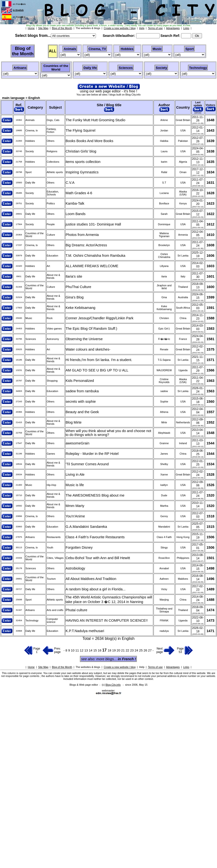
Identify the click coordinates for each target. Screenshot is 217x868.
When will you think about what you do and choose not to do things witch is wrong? (108, 433)
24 (137, 650)
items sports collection (83, 162)
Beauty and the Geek (82, 412)
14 (91, 650)
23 (132, 650)
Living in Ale (75, 474)
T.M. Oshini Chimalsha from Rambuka (96, 256)
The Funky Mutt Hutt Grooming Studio (96, 120)
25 (141, 650)
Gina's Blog (75, 297)
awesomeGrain (78, 443)
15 (96, 650)
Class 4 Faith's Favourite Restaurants (95, 537)
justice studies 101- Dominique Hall (93, 224)
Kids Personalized (80, 381)
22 (128, 650)
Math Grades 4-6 (79, 193)
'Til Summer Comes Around (87, 464)
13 (87, 650)
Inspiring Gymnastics (82, 172)
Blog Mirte (74, 422)
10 (73, 650)
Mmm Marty (75, 506)
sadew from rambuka (82, 391)
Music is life (75, 485)
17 (105, 650)
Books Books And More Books (89, 141)
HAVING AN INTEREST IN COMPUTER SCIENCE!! (107, 620)
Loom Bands (76, 214)
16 (100, 650)
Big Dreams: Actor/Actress (86, 245)
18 (110, 650)
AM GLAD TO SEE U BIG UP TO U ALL (97, 370)
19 (114, 650)
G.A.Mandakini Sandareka (86, 527)
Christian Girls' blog (81, 151)
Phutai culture (77, 610)
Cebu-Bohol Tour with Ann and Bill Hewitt (98, 558)
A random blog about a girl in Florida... (96, 589)
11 (78, 650)
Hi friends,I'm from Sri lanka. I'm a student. (99, 360)
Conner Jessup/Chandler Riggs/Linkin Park (100, 318)
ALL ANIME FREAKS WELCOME (92, 266)
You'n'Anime (75, 516)
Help (142, 667)
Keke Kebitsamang (81, 308)
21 (123, 650)
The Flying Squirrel (81, 130)
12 (82, 650)
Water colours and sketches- (88, 349)
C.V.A (70, 183)
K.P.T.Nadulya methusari (85, 631)
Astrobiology (75, 568)
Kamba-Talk (75, 203)
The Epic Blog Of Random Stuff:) (91, 329)
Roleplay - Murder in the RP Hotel (92, 454)
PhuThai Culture (78, 287)
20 (119, 650)
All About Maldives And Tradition (91, 579)
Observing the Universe (84, 339)
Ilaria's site (74, 276)
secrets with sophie (81, 402)
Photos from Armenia (82, 235)
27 (150, 650)
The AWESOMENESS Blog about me (95, 495)
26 (146, 650)
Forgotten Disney (79, 547)
